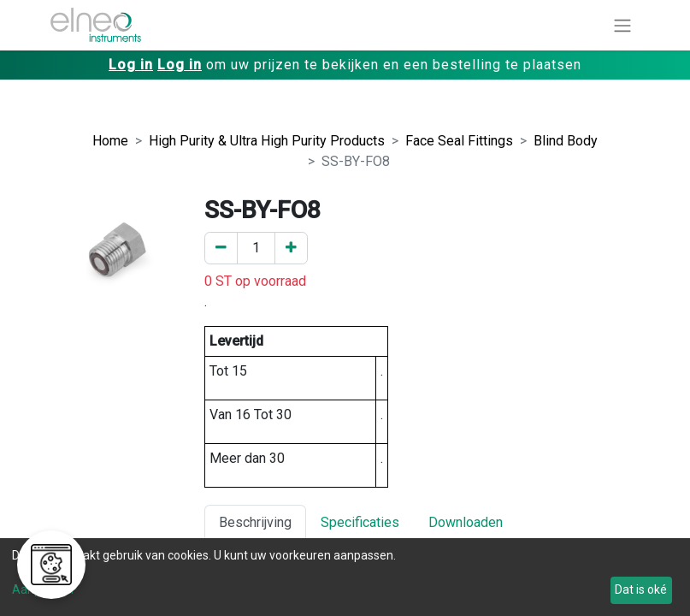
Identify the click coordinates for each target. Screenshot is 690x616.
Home (110, 141)
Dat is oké (641, 589)
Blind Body (566, 141)
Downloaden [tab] (466, 522)
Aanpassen (43, 589)
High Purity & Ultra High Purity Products (267, 141)
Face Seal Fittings (459, 141)
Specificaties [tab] (360, 522)
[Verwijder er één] (221, 248)
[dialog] (345, 577)
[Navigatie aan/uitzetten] (622, 25)
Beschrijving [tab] (255, 522)
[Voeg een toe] (291, 248)
